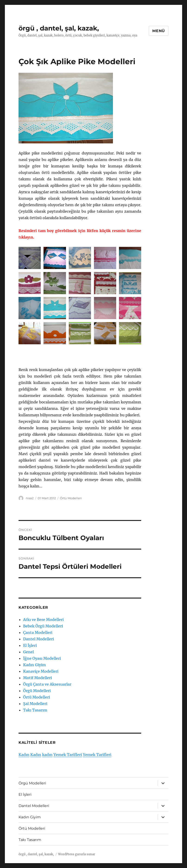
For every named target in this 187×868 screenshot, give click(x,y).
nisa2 (30, 498)
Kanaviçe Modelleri (41, 671)
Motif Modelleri (37, 678)
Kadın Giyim (34, 665)
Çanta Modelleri (38, 632)
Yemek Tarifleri (68, 755)
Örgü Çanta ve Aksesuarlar (47, 684)
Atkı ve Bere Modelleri (43, 620)
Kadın (24, 755)
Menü (159, 31)
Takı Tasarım (35, 710)
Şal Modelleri (35, 704)
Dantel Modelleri (39, 639)
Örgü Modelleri (37, 691)
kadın (47, 755)
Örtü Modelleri (71, 498)
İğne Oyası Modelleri (42, 658)
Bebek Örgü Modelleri (43, 626)
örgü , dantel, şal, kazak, (59, 28)
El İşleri (30, 645)
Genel (28, 652)
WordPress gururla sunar (77, 854)
